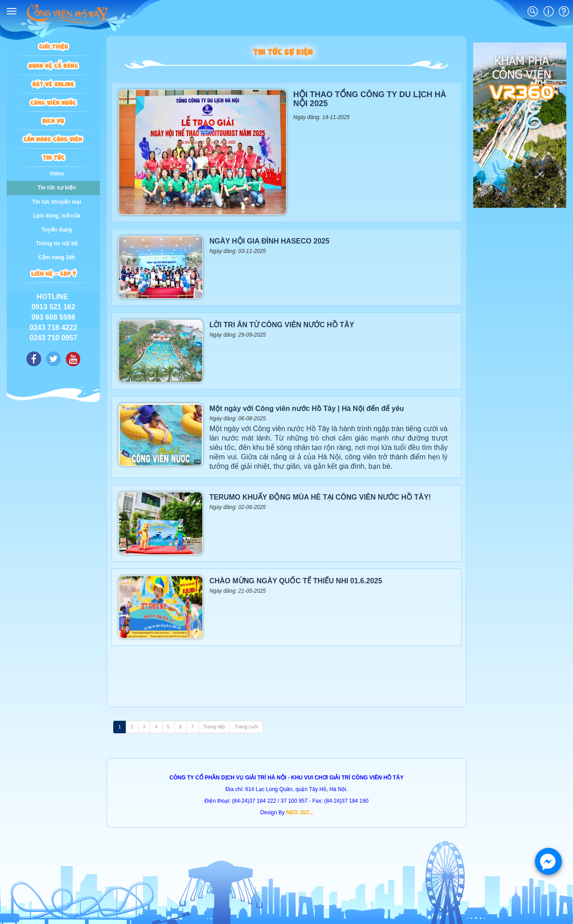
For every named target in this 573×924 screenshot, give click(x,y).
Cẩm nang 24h (56, 257)
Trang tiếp (214, 727)
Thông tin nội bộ (57, 244)
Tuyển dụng (57, 230)
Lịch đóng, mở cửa (57, 216)
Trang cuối (246, 727)
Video (56, 174)
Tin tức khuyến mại (57, 202)
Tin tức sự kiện (57, 188)
